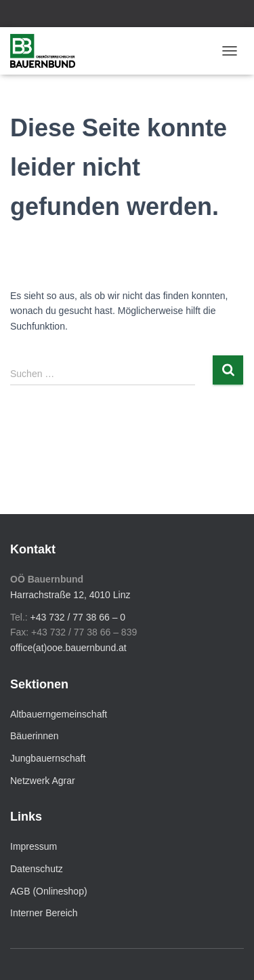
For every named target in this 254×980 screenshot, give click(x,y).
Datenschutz (37, 869)
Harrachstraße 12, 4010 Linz (70, 595)
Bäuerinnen (35, 736)
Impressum (34, 846)
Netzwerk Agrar (43, 781)
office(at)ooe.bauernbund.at (68, 648)
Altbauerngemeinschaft (59, 714)
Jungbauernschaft (48, 758)
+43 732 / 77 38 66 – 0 (78, 617)
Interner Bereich (44, 913)
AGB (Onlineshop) (49, 891)
